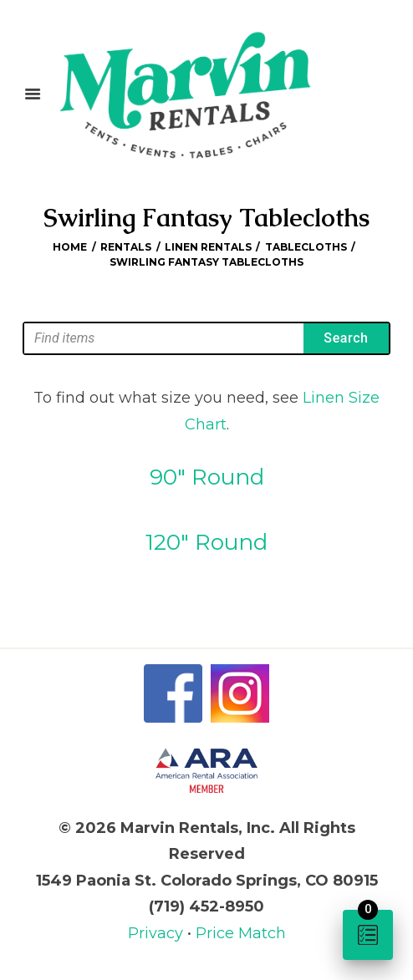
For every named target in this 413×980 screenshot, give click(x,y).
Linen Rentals (208, 247)
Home (70, 247)
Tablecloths (306, 247)
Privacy (158, 933)
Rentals (126, 247)
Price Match (241, 933)
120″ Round (206, 542)
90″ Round (207, 477)
